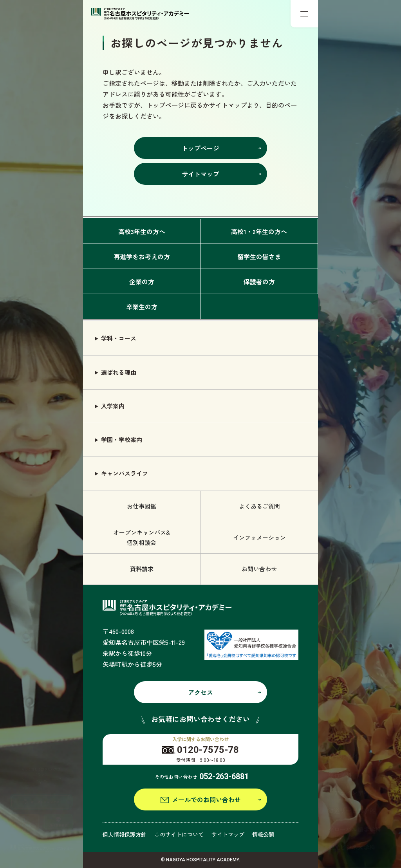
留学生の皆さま (259, 256)
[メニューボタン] (304, 14)
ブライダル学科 (349, 738)
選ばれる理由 (119, 372)
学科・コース (119, 338)
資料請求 (142, 569)
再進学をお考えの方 (142, 256)
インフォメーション (259, 537)
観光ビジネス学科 (352, 847)
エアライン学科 (349, 793)
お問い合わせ (259, 569)
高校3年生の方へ (142, 231)
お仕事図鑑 (142, 506)
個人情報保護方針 (125, 834)
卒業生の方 (142, 307)
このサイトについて (179, 834)
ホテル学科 (343, 757)
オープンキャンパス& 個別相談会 (142, 537)
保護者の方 (259, 282)
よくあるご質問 (259, 506)
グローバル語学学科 (355, 829)
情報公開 (263, 834)
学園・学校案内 (122, 439)
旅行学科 (340, 775)
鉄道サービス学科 (352, 811)
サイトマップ (228, 834)
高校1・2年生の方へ (259, 231)
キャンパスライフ (125, 473)
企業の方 (142, 282)
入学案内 (113, 406)
